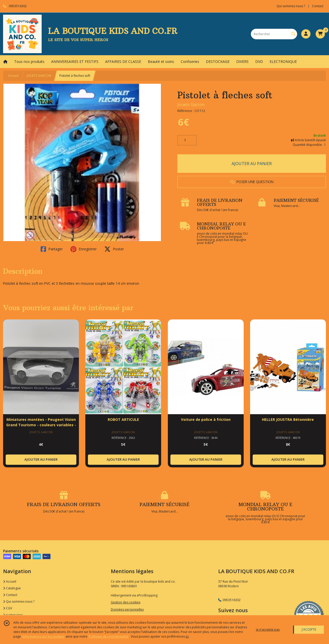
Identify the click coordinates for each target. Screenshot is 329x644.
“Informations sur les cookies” (43, 636)
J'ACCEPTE (309, 629)
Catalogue (12, 588)
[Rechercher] (294, 34)
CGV (8, 608)
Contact (318, 6)
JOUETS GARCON (39, 76)
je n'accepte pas (268, 629)
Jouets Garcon (191, 105)
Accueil (13, 76)
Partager (52, 249)
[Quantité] (187, 140)
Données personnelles (127, 609)
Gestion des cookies (126, 602)
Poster (114, 249)
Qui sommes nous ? (19, 602)
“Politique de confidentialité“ (109, 636)
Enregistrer (84, 249)
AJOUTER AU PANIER (252, 164)
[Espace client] (306, 34)
